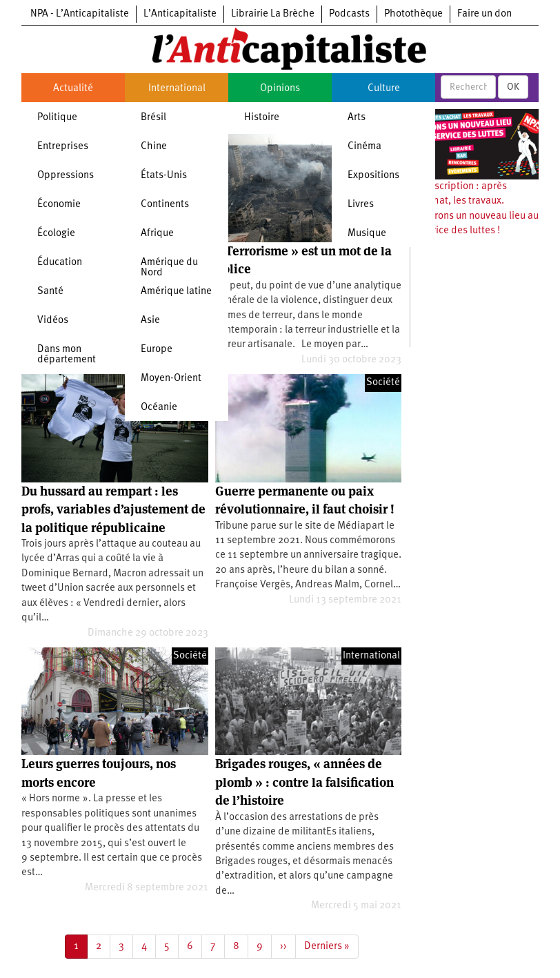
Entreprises (63, 147)
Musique (367, 234)
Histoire (262, 118)
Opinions (280, 89)
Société (383, 383)
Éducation (60, 263)
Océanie (159, 408)
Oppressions (66, 176)
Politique (57, 118)
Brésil (153, 118)
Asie (150, 321)
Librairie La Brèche (273, 14)
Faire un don (484, 14)
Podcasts (349, 14)
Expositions (373, 176)
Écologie (56, 234)
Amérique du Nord (169, 268)
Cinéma (364, 147)
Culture (384, 89)
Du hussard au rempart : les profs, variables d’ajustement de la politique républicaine (113, 509)
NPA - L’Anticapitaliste (80, 14)
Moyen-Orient (171, 379)
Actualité (73, 89)
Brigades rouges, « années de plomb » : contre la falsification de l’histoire (304, 782)
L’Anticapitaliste (180, 14)
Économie (59, 205)
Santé (50, 292)
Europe (157, 350)
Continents (165, 205)
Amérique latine (176, 292)
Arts (357, 118)
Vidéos (53, 321)
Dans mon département (67, 355)
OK (513, 87)
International (177, 89)
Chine (154, 147)
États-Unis (164, 176)
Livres (361, 205)
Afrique (157, 234)
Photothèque (413, 14)
